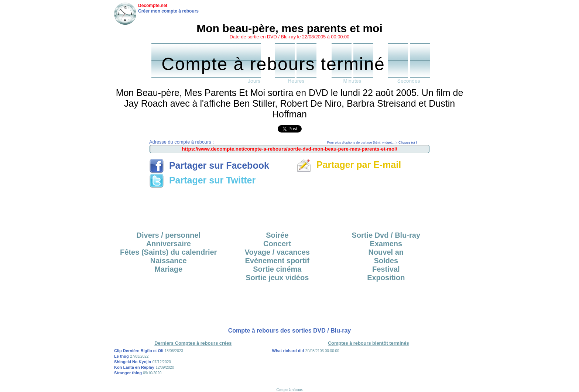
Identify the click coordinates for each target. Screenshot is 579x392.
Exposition (386, 278)
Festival (386, 269)
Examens (386, 244)
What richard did (288, 351)
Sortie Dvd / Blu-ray (386, 235)
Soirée (277, 235)
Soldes (386, 261)
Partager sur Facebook (209, 165)
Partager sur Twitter (202, 180)
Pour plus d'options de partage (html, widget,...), (372, 142)
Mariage (168, 269)
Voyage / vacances (277, 252)
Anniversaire (169, 244)
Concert (277, 244)
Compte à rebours (289, 390)
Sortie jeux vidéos (277, 278)
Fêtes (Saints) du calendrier (168, 252)
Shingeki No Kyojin (133, 362)
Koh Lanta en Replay (134, 367)
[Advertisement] (289, 207)
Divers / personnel (169, 235)
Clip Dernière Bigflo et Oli (139, 351)
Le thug (121, 356)
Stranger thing (129, 373)
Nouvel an (386, 252)
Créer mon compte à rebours (168, 11)
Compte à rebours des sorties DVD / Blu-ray (290, 331)
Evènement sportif (277, 261)
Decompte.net (153, 6)
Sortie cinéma (277, 269)
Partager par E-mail (349, 165)
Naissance (169, 261)
